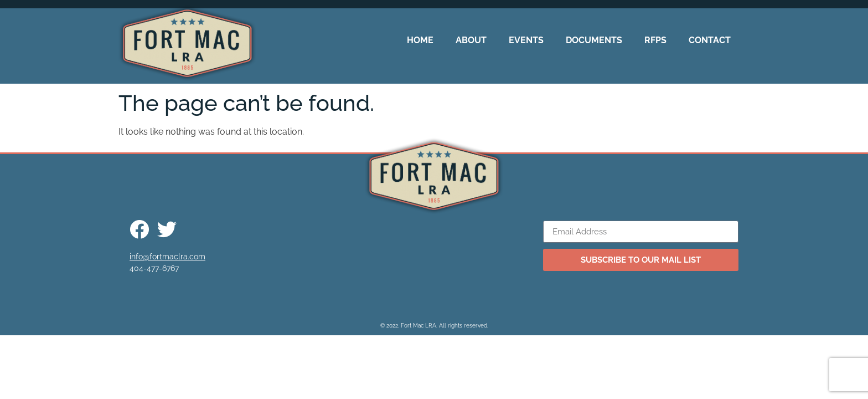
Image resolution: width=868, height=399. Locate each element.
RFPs (655, 40)
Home (420, 40)
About (471, 40)
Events (526, 40)
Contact (710, 40)
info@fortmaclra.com (167, 257)
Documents (594, 40)
